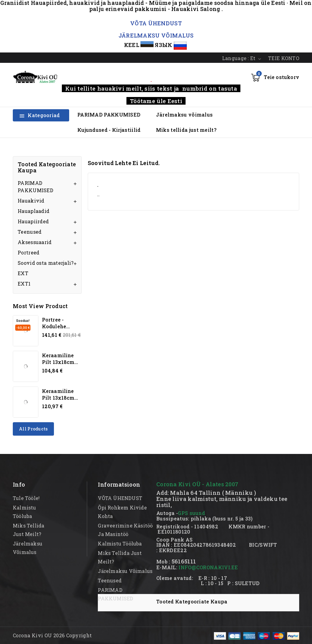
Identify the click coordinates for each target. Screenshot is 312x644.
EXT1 (24, 284)
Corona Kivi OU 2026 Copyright (52, 635)
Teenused (30, 232)
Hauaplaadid (34, 211)
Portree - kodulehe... (56, 323)
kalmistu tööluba (120, 543)
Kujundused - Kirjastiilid (109, 130)
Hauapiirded (33, 221)
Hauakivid (31, 201)
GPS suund (191, 513)
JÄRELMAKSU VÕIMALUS (156, 35)
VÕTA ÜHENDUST (156, 23)
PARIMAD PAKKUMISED (109, 115)
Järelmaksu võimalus (184, 115)
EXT (23, 273)
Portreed (28, 252)
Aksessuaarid (35, 242)
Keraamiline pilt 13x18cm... (60, 359)
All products (33, 429)
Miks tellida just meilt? (186, 130)
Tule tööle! (26, 498)
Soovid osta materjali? (46, 263)
